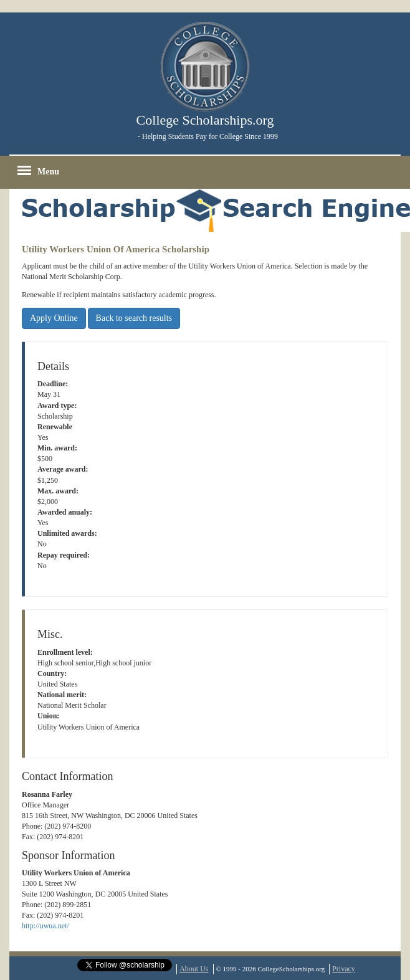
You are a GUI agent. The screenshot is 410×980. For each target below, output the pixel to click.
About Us (194, 969)
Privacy (344, 969)
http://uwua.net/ (45, 926)
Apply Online (54, 318)
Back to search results (134, 318)
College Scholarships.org (205, 120)
